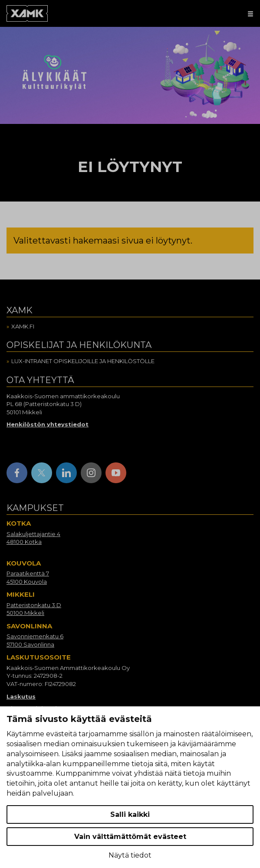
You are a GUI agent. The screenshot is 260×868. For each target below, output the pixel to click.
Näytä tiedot (130, 855)
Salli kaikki (130, 814)
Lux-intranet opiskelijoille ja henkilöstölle (83, 361)
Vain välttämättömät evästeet (130, 837)
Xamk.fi (23, 326)
